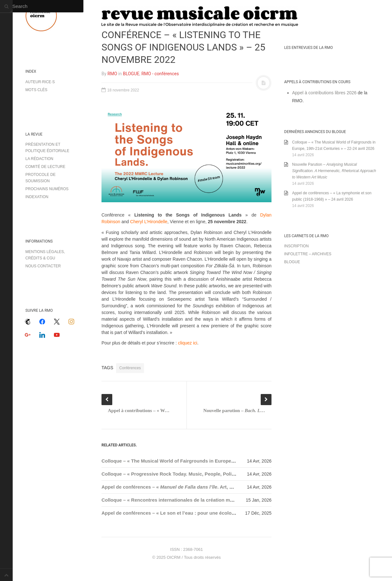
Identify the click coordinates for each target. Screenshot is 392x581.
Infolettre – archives (308, 254)
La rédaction (39, 159)
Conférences (130, 368)
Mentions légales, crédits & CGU (45, 255)
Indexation (37, 197)
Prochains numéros (47, 189)
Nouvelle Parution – (334, 171)
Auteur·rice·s (40, 82)
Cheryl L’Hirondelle (149, 222)
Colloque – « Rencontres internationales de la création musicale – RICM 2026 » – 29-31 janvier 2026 (213, 500)
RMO (112, 74)
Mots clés (36, 90)
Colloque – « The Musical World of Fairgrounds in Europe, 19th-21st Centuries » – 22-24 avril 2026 (212, 461)
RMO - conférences (160, 74)
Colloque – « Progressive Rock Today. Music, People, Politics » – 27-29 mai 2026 (192, 474)
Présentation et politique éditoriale (47, 148)
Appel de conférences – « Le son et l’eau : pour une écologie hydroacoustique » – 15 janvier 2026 (211, 513)
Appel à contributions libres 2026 (324, 93)
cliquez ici (188, 343)
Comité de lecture (45, 167)
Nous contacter (43, 266)
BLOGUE (131, 74)
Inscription (296, 246)
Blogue (292, 262)
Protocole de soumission (40, 178)
